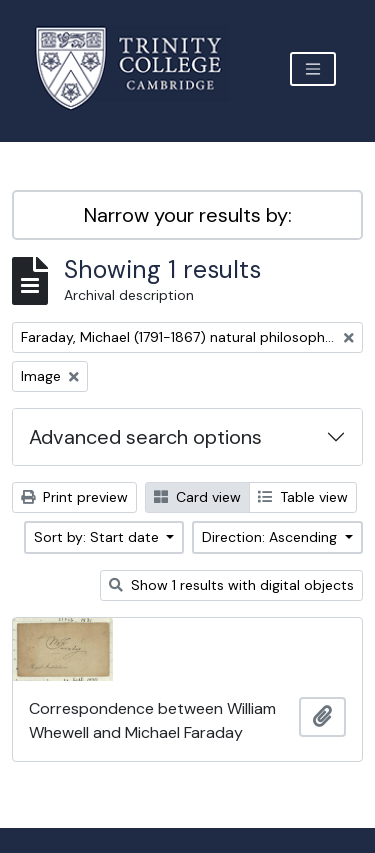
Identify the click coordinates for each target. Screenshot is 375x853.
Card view (197, 497)
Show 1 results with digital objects (231, 585)
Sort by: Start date (98, 537)
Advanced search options (145, 437)
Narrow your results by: (188, 215)
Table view (303, 497)
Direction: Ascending (271, 537)
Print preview (74, 497)
